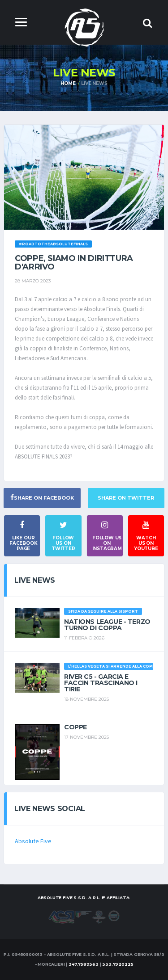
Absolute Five (33, 841)
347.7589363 (84, 964)
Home (68, 83)
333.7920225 (118, 964)
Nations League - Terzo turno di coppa (107, 625)
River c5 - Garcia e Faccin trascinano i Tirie (101, 683)
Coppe (75, 727)
